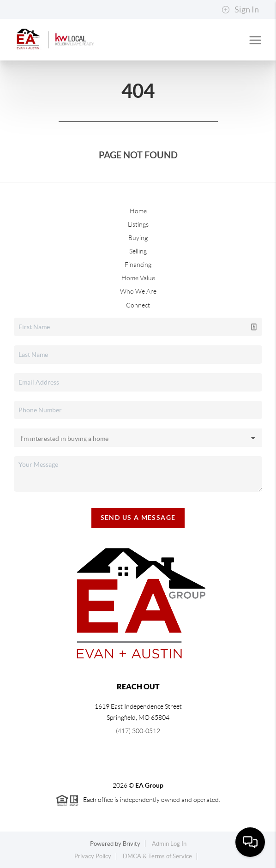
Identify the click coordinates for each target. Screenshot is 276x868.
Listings (138, 224)
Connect (138, 305)
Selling (138, 251)
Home (138, 211)
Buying (138, 238)
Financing (138, 265)
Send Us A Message (138, 518)
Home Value (138, 278)
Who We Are (138, 291)
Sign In (240, 10)
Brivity (132, 844)
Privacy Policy (93, 856)
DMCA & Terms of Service (157, 856)
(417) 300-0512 (138, 731)
